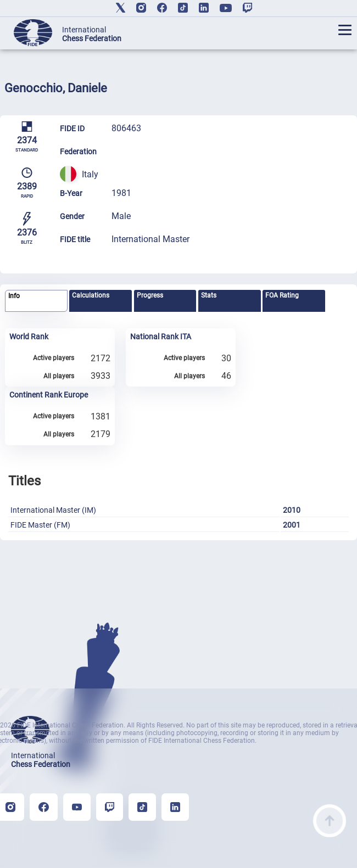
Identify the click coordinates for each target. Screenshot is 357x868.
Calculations (91, 295)
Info (14, 296)
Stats (209, 295)
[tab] (36, 301)
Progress (150, 295)
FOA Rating (282, 295)
